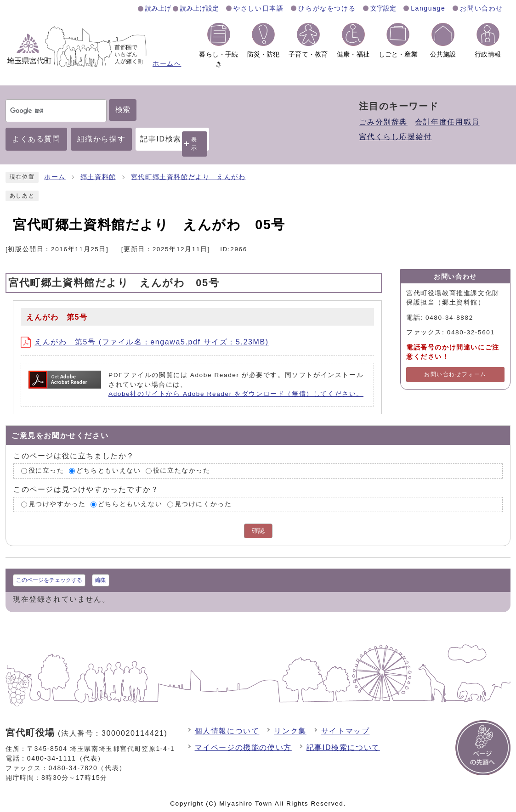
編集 (101, 580)
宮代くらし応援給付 (395, 137)
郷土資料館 (98, 177)
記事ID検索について (343, 747)
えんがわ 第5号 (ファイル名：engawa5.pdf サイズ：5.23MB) (145, 342)
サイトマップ (346, 731)
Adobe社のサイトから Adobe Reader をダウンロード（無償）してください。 (236, 394)
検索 (123, 110)
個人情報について (227, 731)
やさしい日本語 (258, 8)
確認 (258, 531)
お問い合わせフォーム (455, 374)
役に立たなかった (182, 471)
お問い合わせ (482, 8)
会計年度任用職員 (447, 122)
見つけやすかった (57, 504)
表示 (194, 144)
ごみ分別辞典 (383, 122)
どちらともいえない (108, 471)
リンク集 (290, 731)
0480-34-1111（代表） (66, 758)
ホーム (55, 177)
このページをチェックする (49, 580)
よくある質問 (36, 139)
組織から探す (102, 139)
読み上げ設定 (199, 8)
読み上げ (158, 8)
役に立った (46, 471)
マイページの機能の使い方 (243, 747)
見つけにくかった (203, 504)
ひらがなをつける (327, 8)
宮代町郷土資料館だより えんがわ (188, 177)
